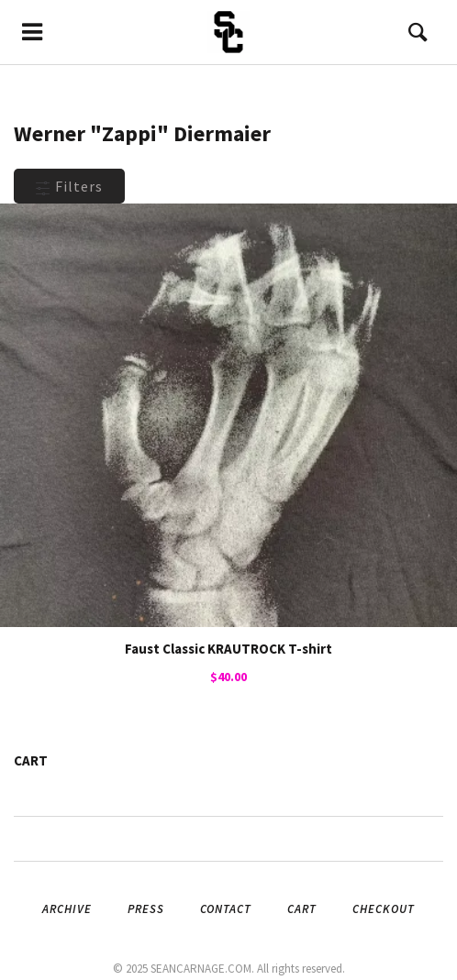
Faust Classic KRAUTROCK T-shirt (228, 649)
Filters (69, 186)
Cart (302, 909)
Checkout (384, 909)
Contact (226, 909)
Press (146, 909)
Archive (67, 909)
